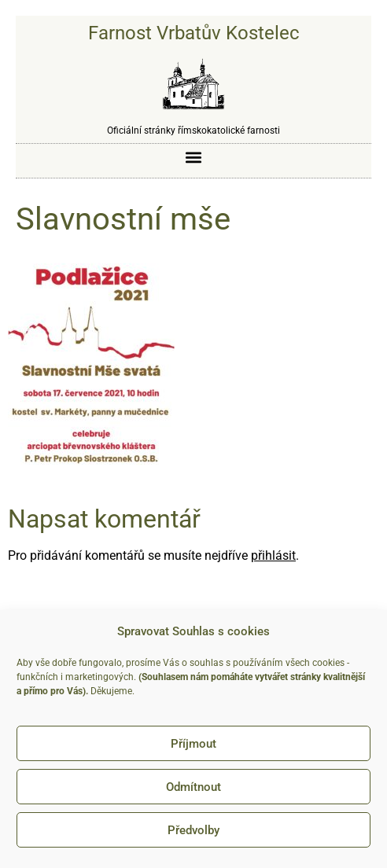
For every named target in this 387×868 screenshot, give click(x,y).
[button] (194, 157)
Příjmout (193, 744)
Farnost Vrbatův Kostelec (194, 33)
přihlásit (273, 555)
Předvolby (193, 830)
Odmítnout (193, 787)
